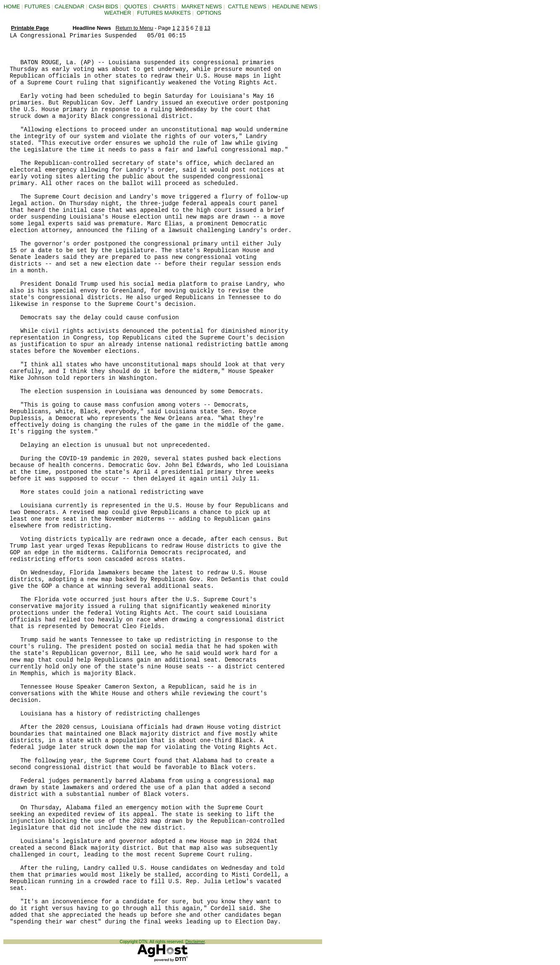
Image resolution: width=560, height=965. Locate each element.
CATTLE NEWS (247, 7)
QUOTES (136, 7)
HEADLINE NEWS (295, 7)
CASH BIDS (104, 7)
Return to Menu (135, 28)
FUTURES (37, 7)
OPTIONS (209, 13)
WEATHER (118, 13)
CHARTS (164, 7)
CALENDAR (69, 7)
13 (207, 28)
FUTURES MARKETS (164, 13)
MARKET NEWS (202, 7)
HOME (12, 7)
